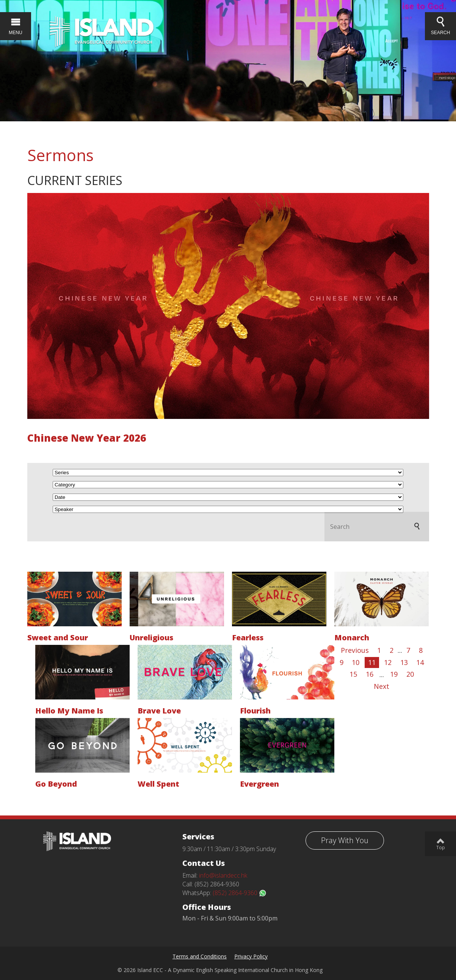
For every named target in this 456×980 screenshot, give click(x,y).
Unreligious (151, 637)
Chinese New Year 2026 (87, 438)
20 (410, 674)
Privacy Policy (251, 956)
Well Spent (158, 784)
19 (394, 674)
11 (372, 662)
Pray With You (345, 840)
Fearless (248, 637)
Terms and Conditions (200, 956)
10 (356, 662)
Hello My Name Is (69, 711)
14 (420, 662)
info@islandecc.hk (223, 875)
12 (388, 662)
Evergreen (259, 784)
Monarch (352, 637)
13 (404, 662)
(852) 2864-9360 (240, 893)
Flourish (255, 711)
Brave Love (159, 711)
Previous (355, 650)
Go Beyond (56, 784)
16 (370, 674)
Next (382, 686)
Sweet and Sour (58, 637)
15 (353, 674)
